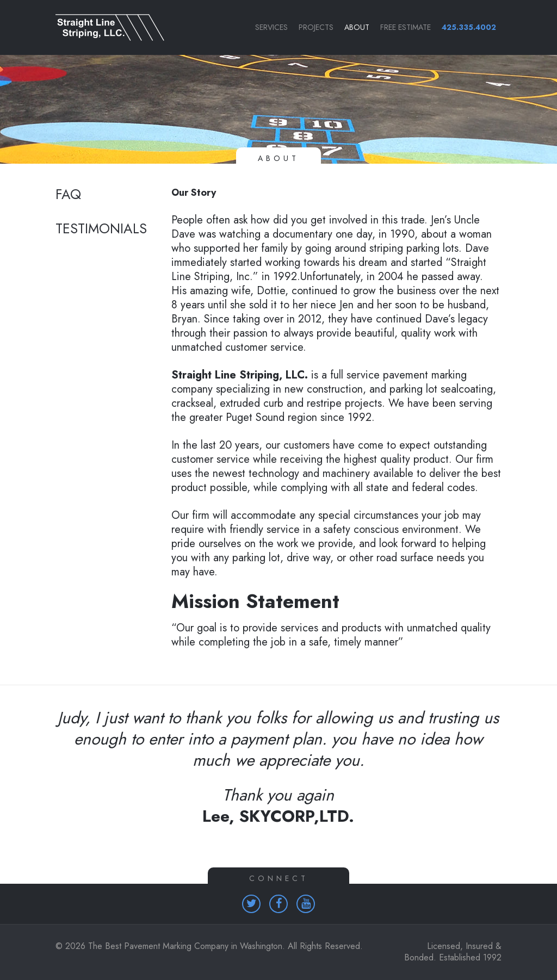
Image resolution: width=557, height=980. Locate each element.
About (357, 27)
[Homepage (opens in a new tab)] (251, 904)
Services (271, 27)
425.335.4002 (469, 27)
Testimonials (101, 229)
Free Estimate (406, 27)
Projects (316, 27)
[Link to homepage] (104, 27)
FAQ (68, 195)
